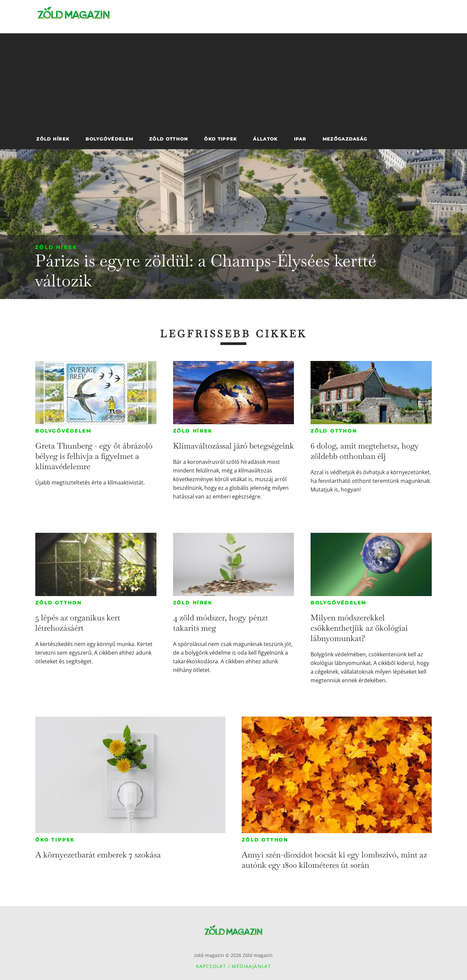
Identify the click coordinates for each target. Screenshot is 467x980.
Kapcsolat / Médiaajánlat (234, 966)
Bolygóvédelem (63, 431)
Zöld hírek (56, 247)
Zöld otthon (334, 431)
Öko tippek (55, 840)
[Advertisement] (233, 80)
